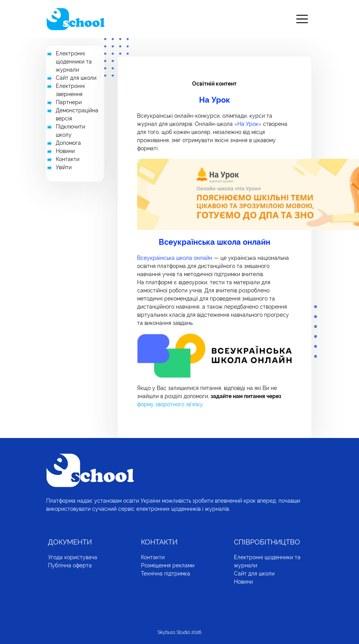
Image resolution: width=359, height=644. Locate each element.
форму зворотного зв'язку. (170, 404)
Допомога (68, 143)
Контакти (68, 159)
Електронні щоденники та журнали (74, 62)
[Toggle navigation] (302, 19)
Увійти (64, 167)
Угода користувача (73, 557)
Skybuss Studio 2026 (179, 632)
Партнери (69, 102)
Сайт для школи (76, 78)
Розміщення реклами (168, 565)
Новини (65, 151)
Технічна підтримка (166, 574)
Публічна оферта (70, 565)
